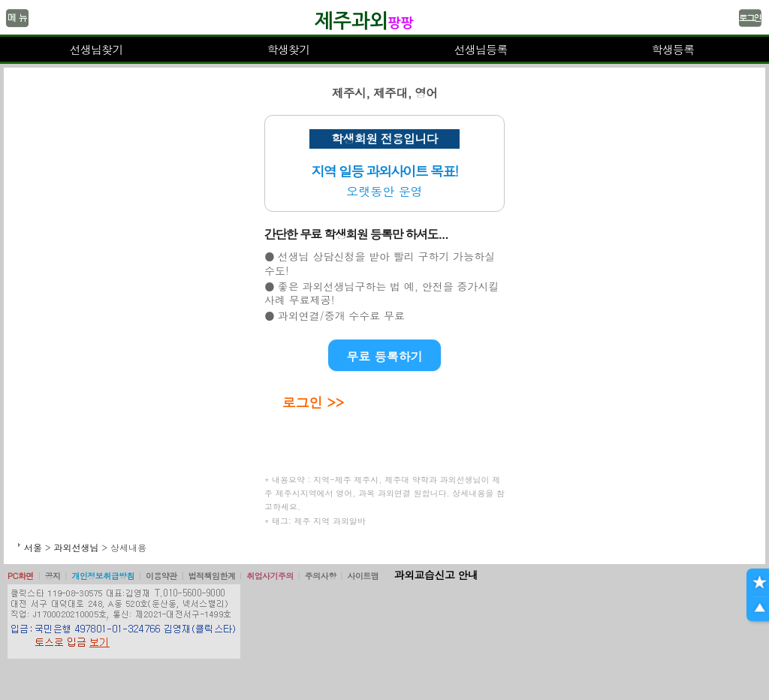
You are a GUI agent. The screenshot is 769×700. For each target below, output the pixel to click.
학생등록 (673, 49)
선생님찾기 (96, 49)
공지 (53, 576)
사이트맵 (363, 576)
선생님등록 (480, 49)
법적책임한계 (212, 576)
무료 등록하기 (384, 356)
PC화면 (21, 576)
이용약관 (161, 576)
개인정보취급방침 (103, 576)
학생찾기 (289, 49)
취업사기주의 (270, 576)
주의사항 (321, 576)
